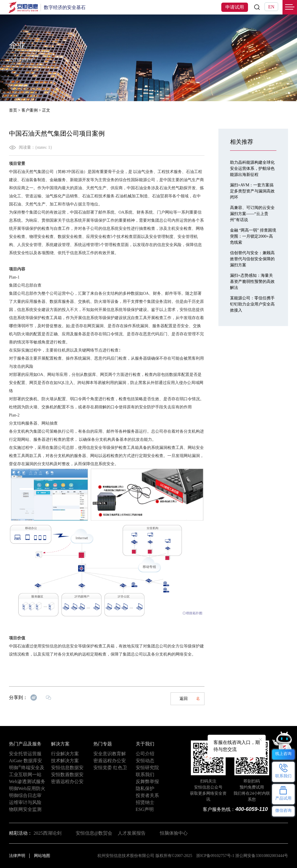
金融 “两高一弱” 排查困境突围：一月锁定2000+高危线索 (253, 236)
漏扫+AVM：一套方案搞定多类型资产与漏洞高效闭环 (252, 191)
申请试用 (235, 7)
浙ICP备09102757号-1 (215, 856)
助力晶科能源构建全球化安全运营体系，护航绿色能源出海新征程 (252, 169)
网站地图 (42, 856)
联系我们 (145, 775)
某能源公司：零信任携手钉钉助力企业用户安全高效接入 (252, 304)
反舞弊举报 (147, 781)
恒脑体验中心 (174, 833)
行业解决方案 (65, 754)
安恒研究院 (147, 768)
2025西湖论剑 (48, 833)
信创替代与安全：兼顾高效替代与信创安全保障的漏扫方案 (252, 259)
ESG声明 (145, 809)
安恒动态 (145, 761)
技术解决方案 (65, 761)
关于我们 (145, 744)
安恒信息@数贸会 (94, 833)
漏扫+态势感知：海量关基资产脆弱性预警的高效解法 (252, 282)
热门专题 (103, 744)
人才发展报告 (132, 833)
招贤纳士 (145, 802)
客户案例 (30, 110)
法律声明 (17, 856)
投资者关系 (147, 795)
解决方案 (60, 744)
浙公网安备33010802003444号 (262, 856)
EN (271, 7)
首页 (13, 110)
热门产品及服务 (25, 744)
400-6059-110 (251, 809)
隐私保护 (145, 788)
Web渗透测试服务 (27, 781)
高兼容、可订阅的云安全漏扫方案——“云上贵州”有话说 (252, 214)
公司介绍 (145, 754)
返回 (190, 699)
